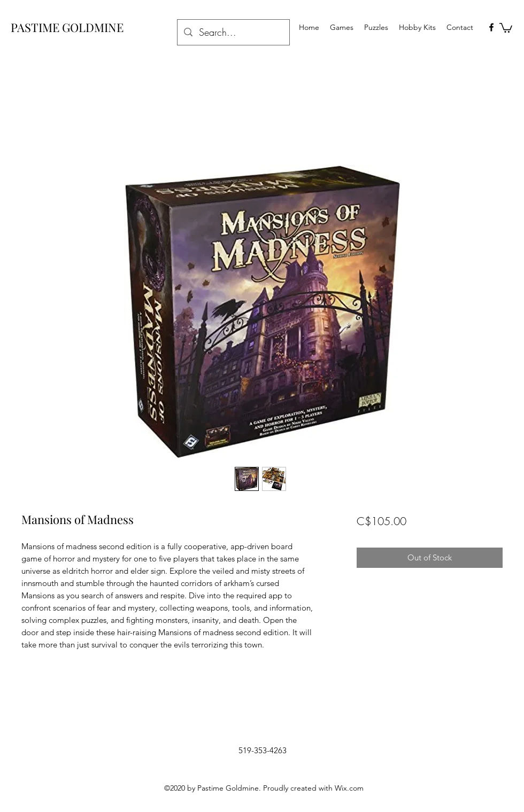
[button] (506, 27)
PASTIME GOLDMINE (67, 27)
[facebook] (491, 27)
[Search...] (233, 33)
